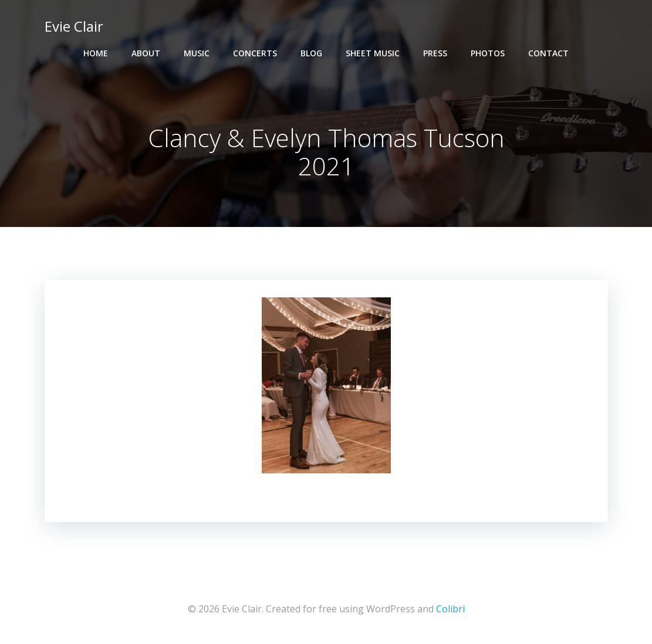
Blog (311, 53)
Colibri (450, 609)
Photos (488, 53)
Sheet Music (373, 53)
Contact (548, 53)
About (146, 53)
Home (96, 53)
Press (435, 53)
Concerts (255, 53)
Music (197, 53)
